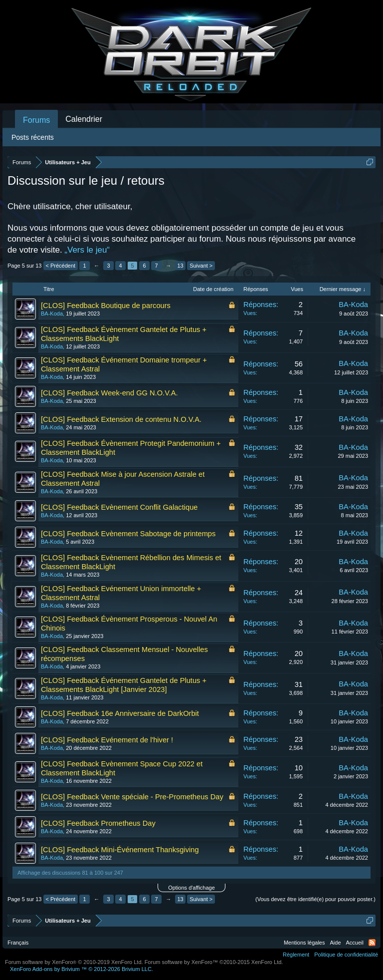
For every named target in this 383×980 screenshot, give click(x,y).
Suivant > (201, 266)
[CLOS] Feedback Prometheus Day (98, 823)
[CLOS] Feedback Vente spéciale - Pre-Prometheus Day (132, 797)
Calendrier (84, 119)
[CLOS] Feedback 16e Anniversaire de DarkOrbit (120, 713)
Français (18, 943)
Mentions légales (304, 943)
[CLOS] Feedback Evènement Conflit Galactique (119, 507)
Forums (36, 120)
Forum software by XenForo (74, 962)
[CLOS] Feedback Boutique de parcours (106, 306)
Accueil (355, 943)
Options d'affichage (191, 888)
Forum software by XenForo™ (214, 962)
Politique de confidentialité (346, 955)
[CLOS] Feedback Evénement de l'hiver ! (107, 740)
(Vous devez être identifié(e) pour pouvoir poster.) (315, 899)
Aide (336, 943)
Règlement (296, 955)
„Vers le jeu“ (87, 250)
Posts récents (33, 137)
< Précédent (61, 266)
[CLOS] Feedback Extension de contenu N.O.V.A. (121, 419)
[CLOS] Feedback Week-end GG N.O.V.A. (109, 393)
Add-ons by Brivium (82, 969)
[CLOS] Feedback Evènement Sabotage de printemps (128, 534)
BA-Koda (52, 314)
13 (181, 266)
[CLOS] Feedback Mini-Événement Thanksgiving (120, 850)
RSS (372, 943)
